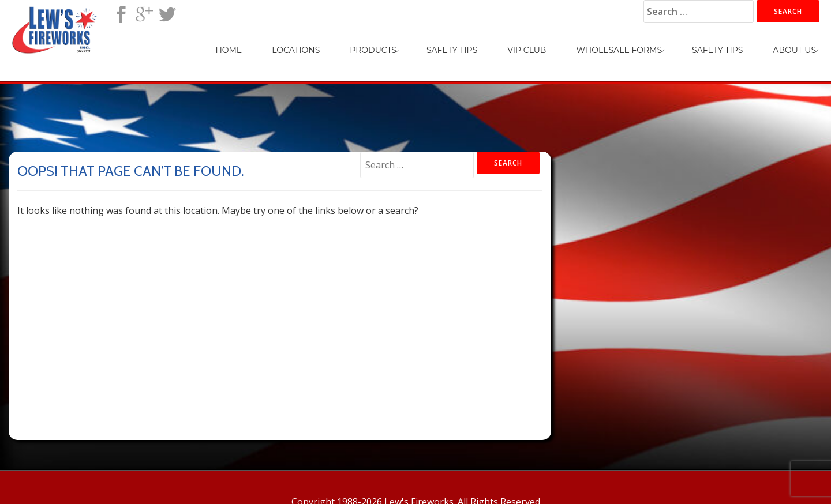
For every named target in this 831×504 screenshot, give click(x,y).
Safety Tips (452, 50)
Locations (296, 50)
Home (229, 50)
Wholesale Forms (619, 50)
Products (373, 50)
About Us (794, 50)
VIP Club (527, 50)
